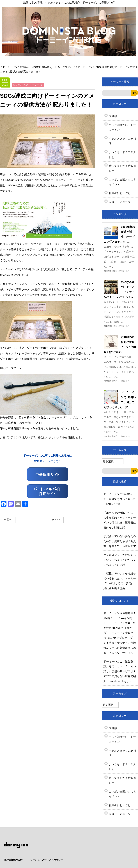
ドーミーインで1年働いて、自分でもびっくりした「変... (120, 400)
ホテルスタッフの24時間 (123, 141)
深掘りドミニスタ (120, 202)
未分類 (113, 116)
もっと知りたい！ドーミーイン (122, 127)
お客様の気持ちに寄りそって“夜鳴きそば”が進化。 (120, 345)
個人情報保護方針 (82, 842)
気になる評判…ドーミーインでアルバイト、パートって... (119, 290)
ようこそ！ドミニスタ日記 (122, 155)
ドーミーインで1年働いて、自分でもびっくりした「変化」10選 (120, 499)
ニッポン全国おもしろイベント (122, 182)
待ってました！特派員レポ (122, 168)
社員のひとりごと (120, 193)
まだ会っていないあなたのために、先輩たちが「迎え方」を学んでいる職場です (120, 541)
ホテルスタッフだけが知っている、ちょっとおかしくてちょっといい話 (120, 560)
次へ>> (56, 520)
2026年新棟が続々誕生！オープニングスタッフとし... (119, 234)
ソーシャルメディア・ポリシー (116, 842)
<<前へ (8, 520)
